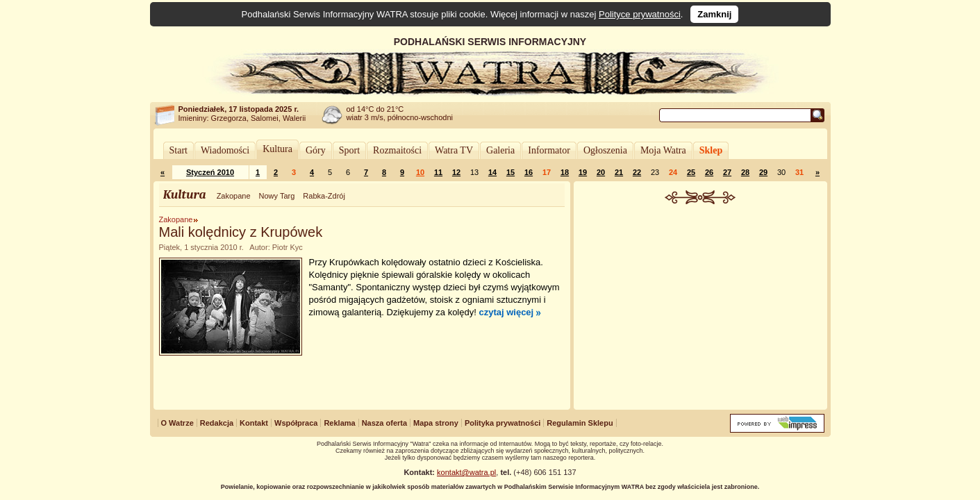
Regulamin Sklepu (580, 423)
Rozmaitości (397, 150)
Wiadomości (225, 150)
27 (727, 172)
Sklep (711, 150)
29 (763, 172)
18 (565, 172)
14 (492, 172)
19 (583, 172)
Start (178, 150)
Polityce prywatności (640, 14)
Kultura (277, 149)
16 (529, 172)
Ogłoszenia (605, 150)
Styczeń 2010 (210, 172)
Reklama (339, 423)
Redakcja (217, 423)
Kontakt (254, 423)
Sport (349, 150)
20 (601, 172)
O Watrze (177, 423)
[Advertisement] (700, 308)
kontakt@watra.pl (466, 472)
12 (456, 172)
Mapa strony (436, 423)
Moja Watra (663, 150)
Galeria (500, 150)
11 (438, 172)
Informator (549, 150)
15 (510, 172)
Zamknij (714, 14)
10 (420, 172)
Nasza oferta (384, 423)
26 (709, 172)
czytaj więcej (506, 312)
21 (619, 172)
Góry (316, 150)
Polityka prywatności (503, 423)
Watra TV (454, 150)
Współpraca (296, 423)
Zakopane (234, 196)
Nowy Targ (277, 196)
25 (691, 172)
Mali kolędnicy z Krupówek (241, 232)
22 (637, 172)
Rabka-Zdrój (324, 196)
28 (745, 172)
